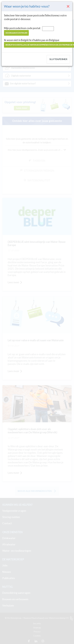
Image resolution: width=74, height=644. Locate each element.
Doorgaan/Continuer (16, 33)
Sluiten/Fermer (58, 59)
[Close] (68, 6)
